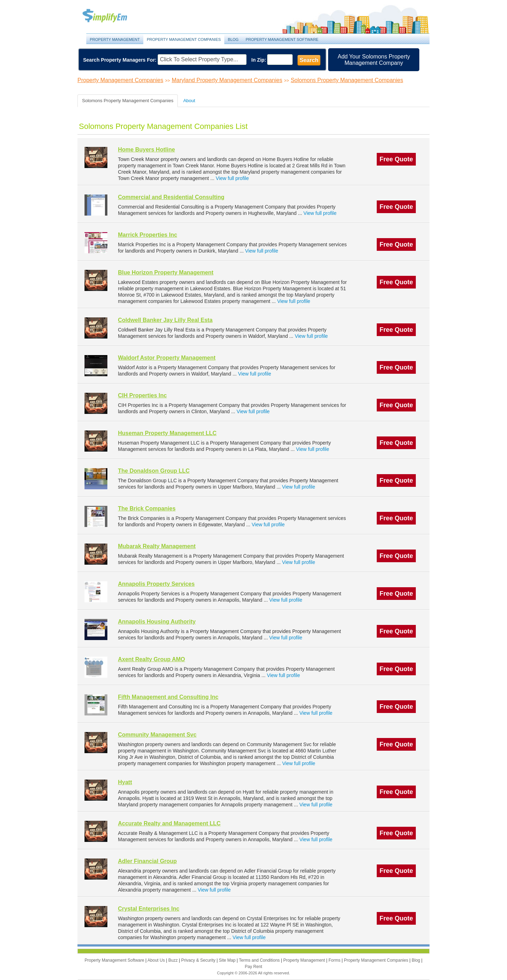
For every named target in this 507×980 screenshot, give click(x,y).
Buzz (174, 960)
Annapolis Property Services (156, 584)
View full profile (232, 178)
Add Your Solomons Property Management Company (374, 60)
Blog (233, 39)
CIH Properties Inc (142, 395)
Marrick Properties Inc (148, 235)
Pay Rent (253, 967)
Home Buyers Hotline (146, 150)
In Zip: (259, 60)
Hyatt (125, 782)
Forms (335, 960)
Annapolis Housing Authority (157, 622)
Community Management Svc (157, 735)
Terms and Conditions (260, 960)
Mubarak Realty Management (157, 546)
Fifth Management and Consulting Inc (168, 697)
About (189, 101)
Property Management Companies (184, 39)
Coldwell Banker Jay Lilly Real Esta (165, 320)
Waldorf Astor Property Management (167, 358)
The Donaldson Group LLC (154, 471)
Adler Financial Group (147, 861)
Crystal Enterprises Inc (149, 909)
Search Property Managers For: (120, 60)
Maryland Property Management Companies (227, 80)
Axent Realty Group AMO (152, 659)
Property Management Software (282, 39)
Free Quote (396, 159)
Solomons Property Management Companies (347, 80)
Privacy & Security (199, 960)
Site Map (228, 960)
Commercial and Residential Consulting (171, 197)
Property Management (113, 16)
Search (309, 60)
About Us (157, 960)
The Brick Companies (147, 508)
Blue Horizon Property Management (166, 272)
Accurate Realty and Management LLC (169, 823)
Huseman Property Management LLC (167, 433)
